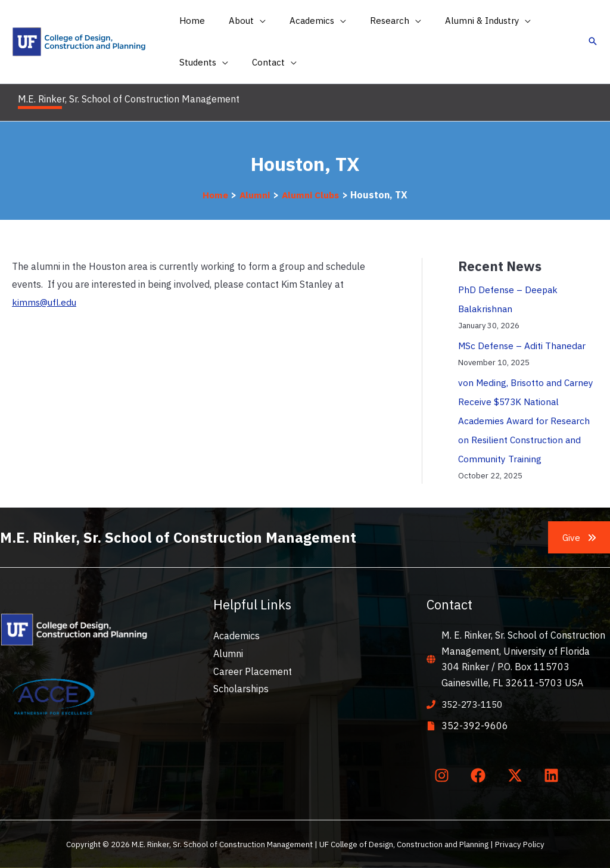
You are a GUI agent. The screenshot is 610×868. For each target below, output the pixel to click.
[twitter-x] (517, 775)
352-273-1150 (475, 704)
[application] (251, 21)
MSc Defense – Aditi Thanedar (523, 346)
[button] (238, 21)
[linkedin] (554, 775)
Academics (236, 636)
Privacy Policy (520, 844)
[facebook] (481, 775)
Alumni (228, 654)
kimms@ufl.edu (45, 302)
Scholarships (241, 689)
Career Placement (253, 671)
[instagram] (444, 775)
